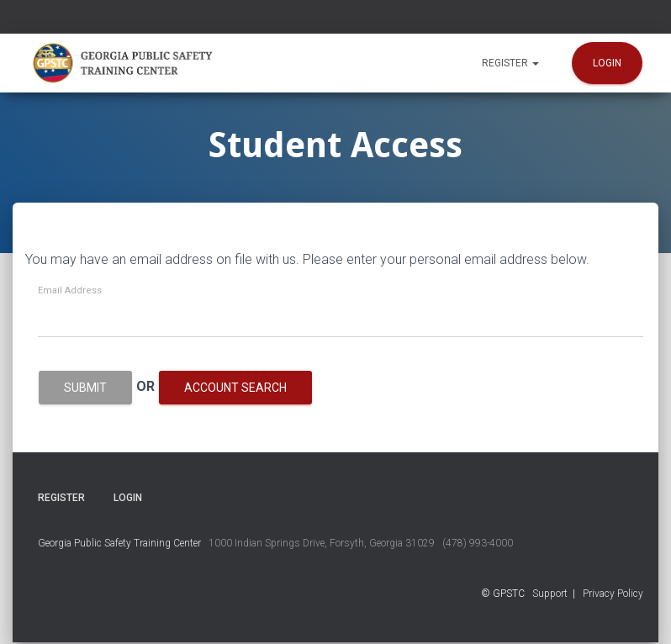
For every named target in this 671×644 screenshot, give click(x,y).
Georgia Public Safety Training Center (119, 543)
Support (550, 594)
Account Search (235, 388)
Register (510, 63)
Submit (85, 388)
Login (607, 63)
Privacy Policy (613, 594)
